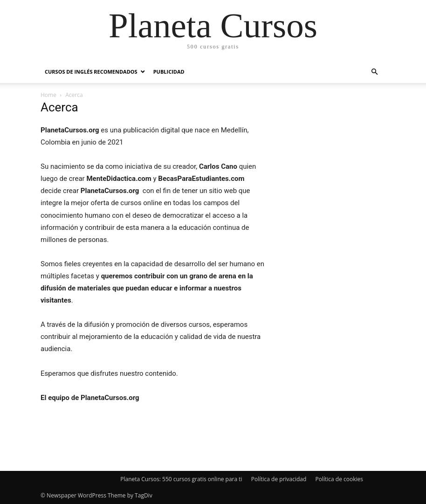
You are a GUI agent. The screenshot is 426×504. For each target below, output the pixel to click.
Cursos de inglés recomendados (91, 72)
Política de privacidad (279, 479)
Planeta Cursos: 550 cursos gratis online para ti (181, 479)
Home (48, 95)
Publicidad (169, 72)
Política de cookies (339, 479)
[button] (374, 72)
